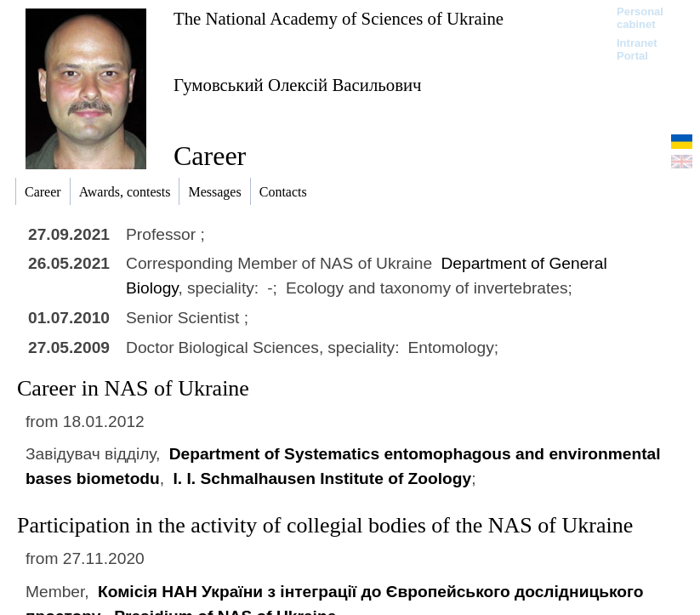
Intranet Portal (637, 49)
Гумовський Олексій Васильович (298, 85)
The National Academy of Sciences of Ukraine (339, 18)
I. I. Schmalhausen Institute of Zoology (322, 478)
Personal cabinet (640, 18)
